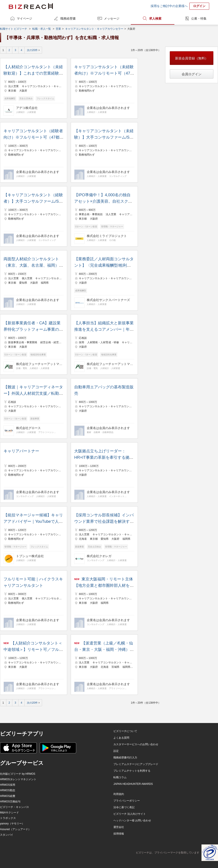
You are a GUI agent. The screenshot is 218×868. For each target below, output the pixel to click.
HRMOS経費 (8, 796)
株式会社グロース (28, 428)
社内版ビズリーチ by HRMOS (18, 774)
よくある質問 (121, 738)
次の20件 (32, 50)
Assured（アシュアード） (15, 829)
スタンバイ (7, 835)
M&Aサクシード (9, 813)
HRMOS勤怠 (8, 790)
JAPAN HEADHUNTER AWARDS (133, 784)
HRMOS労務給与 (10, 802)
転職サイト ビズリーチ (14, 29)
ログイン (199, 6)
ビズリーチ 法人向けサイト (130, 814)
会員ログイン (192, 74)
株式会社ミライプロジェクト (107, 236)
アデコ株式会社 (27, 108)
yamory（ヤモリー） (12, 824)
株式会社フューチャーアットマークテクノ (39, 364)
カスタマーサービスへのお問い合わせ (136, 744)
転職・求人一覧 (42, 29)
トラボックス (8, 818)
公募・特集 (199, 18)
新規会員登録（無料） (192, 58)
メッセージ (112, 18)
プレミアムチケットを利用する (132, 771)
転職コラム (120, 777)
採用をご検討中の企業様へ (169, 6)
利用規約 (119, 794)
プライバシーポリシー (127, 801)
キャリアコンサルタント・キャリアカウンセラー (94, 29)
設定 (116, 751)
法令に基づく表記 (124, 807)
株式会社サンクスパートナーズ (108, 300)
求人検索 (155, 18)
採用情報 (119, 834)
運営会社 (119, 827)
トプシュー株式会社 (30, 556)
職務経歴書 (68, 18)
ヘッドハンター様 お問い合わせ (132, 820)
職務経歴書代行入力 (125, 758)
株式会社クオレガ (99, 556)
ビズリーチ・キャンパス (15, 807)
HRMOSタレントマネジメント (18, 779)
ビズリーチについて (125, 731)
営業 (58, 29)
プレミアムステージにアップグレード (136, 764)
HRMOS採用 (8, 785)
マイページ (24, 18)
